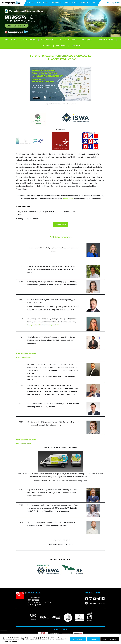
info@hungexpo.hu (35, 598)
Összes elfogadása (110, 639)
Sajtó (39, 3)
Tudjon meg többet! (10, 641)
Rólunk (31, 3)
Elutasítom (93, 639)
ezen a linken (68, 199)
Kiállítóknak (47, 40)
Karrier (47, 3)
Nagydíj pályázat (105, 40)
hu (117, 3)
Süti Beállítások (78, 639)
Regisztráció (61, 224)
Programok (87, 40)
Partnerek (61, 46)
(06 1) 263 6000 (33, 600)
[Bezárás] (120, 635)
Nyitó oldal (11, 40)
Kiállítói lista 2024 (67, 40)
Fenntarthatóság (87, 3)
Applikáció (76, 46)
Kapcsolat (57, 3)
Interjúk (47, 46)
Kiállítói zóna (70, 3)
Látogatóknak (29, 40)
